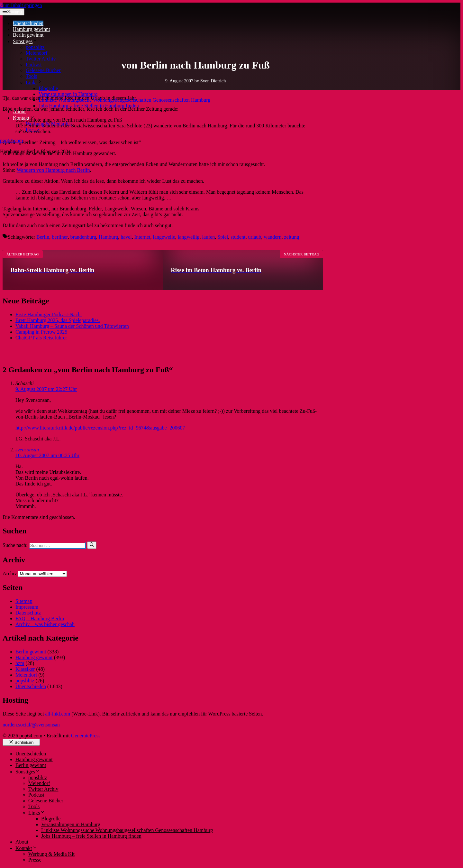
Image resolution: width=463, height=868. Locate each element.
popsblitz (35, 47)
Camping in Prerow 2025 (41, 332)
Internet (142, 237)
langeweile (164, 237)
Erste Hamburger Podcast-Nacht (49, 314)
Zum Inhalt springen (21, 5)
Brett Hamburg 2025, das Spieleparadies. (58, 320)
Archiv (10, 573)
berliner (60, 237)
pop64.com (12, 140)
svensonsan (27, 450)
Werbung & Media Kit (49, 124)
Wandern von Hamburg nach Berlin (53, 170)
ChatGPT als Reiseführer (41, 338)
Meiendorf (37, 53)
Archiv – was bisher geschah (45, 624)
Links (34, 83)
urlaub (254, 237)
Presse (32, 129)
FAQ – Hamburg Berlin (40, 619)
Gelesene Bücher (43, 70)
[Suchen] (92, 545)
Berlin (43, 237)
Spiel (223, 237)
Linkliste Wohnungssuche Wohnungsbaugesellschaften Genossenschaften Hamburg (124, 100)
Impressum (27, 607)
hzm (20, 663)
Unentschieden (28, 23)
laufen (208, 237)
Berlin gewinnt (28, 35)
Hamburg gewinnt (32, 29)
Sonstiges (25, 41)
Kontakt (24, 118)
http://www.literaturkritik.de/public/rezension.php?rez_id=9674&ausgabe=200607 (100, 428)
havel (126, 237)
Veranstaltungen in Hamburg (68, 94)
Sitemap (24, 601)
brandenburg (83, 237)
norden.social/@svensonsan (31, 725)
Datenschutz (28, 613)
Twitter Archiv (41, 59)
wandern (272, 237)
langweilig (189, 237)
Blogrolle (48, 88)
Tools (31, 76)
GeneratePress (86, 736)
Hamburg (108, 237)
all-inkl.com (58, 714)
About (19, 111)
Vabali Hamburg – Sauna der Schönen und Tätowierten (72, 326)
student (238, 237)
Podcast (34, 65)
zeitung (291, 237)
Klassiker (25, 669)
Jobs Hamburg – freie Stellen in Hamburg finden (89, 106)
